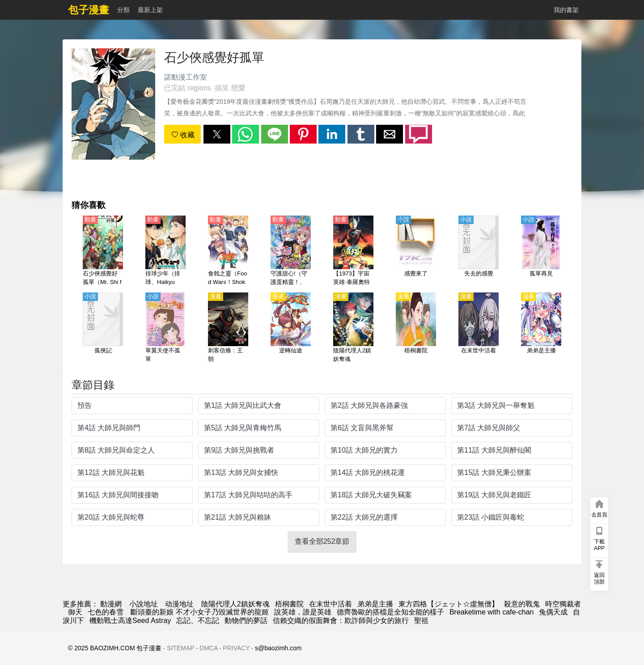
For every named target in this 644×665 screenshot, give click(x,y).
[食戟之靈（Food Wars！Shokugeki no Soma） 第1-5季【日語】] (228, 251)
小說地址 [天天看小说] (144, 604)
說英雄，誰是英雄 (303, 612)
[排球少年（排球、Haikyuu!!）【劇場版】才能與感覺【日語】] (165, 251)
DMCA (208, 648)
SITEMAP (180, 648)
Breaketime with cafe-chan (492, 612)
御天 (75, 612)
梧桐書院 (289, 604)
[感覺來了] (416, 251)
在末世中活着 (330, 604)
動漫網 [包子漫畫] (111, 604)
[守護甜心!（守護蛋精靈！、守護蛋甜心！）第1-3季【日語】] (291, 251)
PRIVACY (236, 648)
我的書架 (566, 10)
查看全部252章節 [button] (322, 541)
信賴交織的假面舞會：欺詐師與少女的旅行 (341, 621)
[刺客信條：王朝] (228, 328)
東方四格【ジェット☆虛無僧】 (449, 604)
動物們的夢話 (246, 621)
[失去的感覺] (479, 251)
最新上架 (150, 10)
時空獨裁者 (563, 604)
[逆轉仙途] (291, 328)
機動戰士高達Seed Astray (130, 621)
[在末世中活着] (479, 328)
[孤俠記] (103, 328)
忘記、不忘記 (198, 621)
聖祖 (421, 621)
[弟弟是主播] (541, 328)
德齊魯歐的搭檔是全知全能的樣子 (390, 612)
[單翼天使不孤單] (165, 328)
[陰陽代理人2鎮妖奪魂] (353, 328)
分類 (123, 10)
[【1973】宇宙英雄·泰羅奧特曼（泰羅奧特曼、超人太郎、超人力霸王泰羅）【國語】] (353, 251)
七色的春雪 (106, 612)
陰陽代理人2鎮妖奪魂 (235, 604)
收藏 (183, 135)
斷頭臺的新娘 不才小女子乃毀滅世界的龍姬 (199, 612)
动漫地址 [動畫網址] (179, 604)
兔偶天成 (553, 612)
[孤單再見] (541, 251)
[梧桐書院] (416, 328)
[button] (217, 134)
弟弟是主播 (375, 604)
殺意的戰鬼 (522, 604)
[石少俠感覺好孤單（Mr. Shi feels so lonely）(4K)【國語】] (103, 251)
